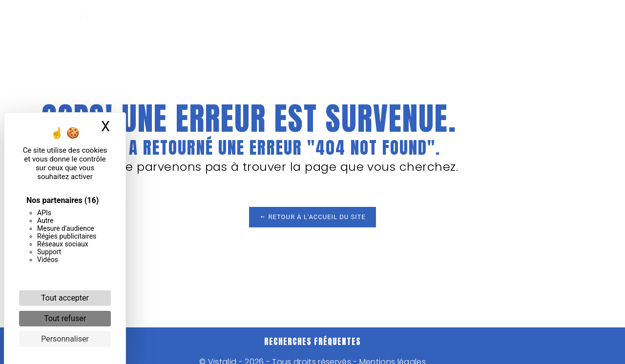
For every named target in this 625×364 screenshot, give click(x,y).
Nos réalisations (422, 20)
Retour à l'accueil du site (312, 217)
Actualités (499, 20)
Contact (556, 20)
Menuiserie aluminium (240, 20)
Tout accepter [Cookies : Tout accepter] (65, 298)
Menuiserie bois (336, 20)
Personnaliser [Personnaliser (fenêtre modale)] (65, 339)
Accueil (161, 20)
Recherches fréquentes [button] (312, 342)
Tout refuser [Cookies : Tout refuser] (65, 318)
